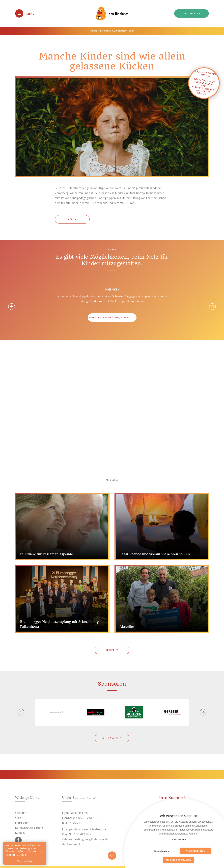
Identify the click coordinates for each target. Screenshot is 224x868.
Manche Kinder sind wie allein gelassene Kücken (112, 31)
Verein (72, 219)
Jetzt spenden (192, 13)
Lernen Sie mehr (178, 839)
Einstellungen (162, 851)
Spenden (21, 813)
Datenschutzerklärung (29, 828)
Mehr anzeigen (112, 738)
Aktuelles (112, 650)
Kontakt (20, 833)
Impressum (22, 823)
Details (23, 855)
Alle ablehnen (195, 851)
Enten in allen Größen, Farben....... (112, 318)
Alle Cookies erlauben (179, 860)
